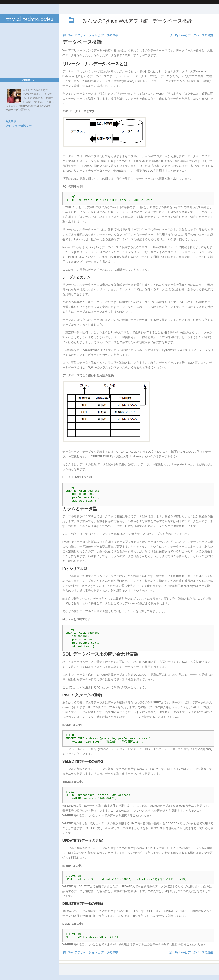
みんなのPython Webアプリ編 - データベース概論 (72, 21)
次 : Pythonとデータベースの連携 (191, 35)
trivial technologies (30, 19)
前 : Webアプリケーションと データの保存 (90, 35)
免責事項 (11, 121)
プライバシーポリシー (19, 126)
